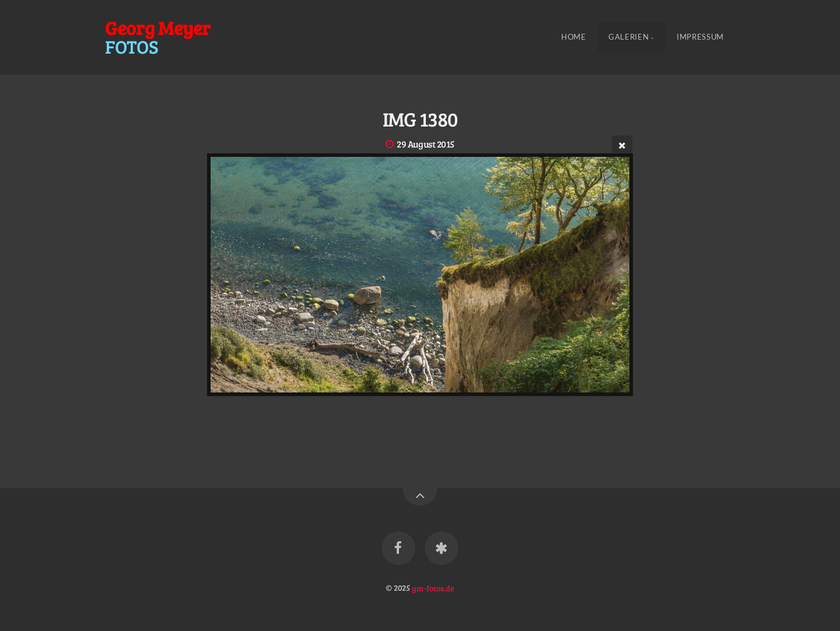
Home (574, 37)
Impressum (700, 37)
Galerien (629, 37)
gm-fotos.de (433, 587)
